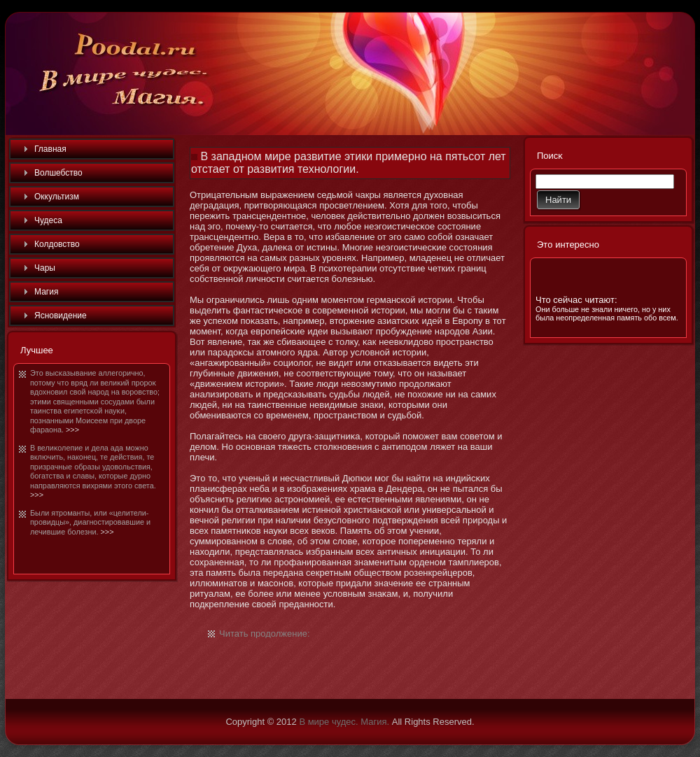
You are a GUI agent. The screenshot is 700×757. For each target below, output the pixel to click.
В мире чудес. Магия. (344, 722)
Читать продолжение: (265, 634)
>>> (72, 430)
